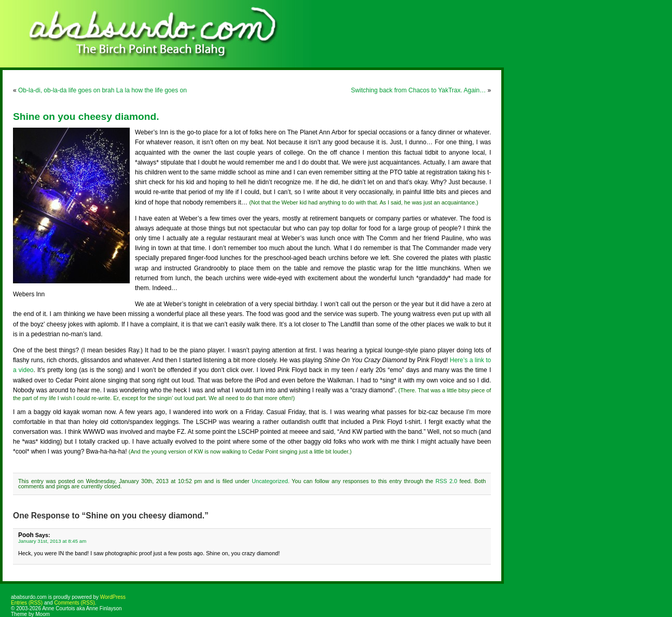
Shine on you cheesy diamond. (86, 116)
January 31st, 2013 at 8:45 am (52, 541)
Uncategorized (270, 481)
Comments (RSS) (74, 603)
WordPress (113, 597)
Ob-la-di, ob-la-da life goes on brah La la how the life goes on (102, 90)
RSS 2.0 (446, 481)
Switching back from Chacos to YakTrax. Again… (418, 90)
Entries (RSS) (27, 603)
